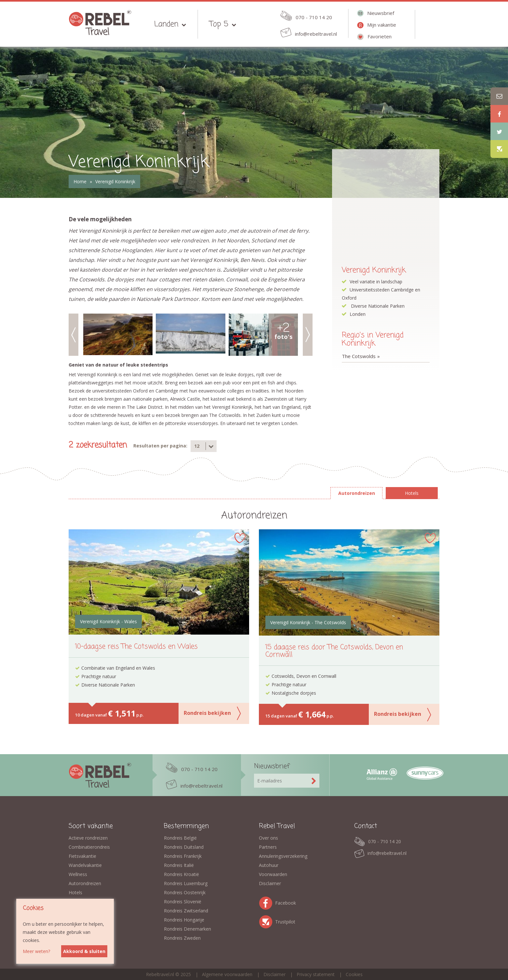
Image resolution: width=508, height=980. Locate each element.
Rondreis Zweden (182, 938)
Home (80, 181)
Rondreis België (180, 838)
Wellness (78, 874)
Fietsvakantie (82, 856)
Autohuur (269, 865)
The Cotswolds (359, 356)
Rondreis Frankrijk (183, 856)
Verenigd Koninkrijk (115, 181)
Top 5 (219, 24)
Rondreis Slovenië (183, 902)
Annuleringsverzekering (283, 856)
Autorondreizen (85, 883)
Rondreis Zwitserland (186, 911)
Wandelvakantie (85, 865)
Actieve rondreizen (88, 838)
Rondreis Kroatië (181, 874)
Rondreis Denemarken (187, 929)
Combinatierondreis (89, 847)
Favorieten (380, 36)
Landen (166, 24)
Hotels (75, 892)
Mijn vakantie (382, 25)
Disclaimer (270, 883)
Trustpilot (267, 921)
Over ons (268, 838)
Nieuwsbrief (381, 13)
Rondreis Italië (179, 865)
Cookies (354, 974)
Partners (268, 847)
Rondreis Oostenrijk (185, 892)
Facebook (267, 902)
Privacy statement (316, 974)
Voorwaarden (273, 874)
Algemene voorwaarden (227, 974)
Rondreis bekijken (207, 713)
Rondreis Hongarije (184, 920)
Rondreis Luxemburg (186, 883)
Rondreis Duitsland (184, 847)
